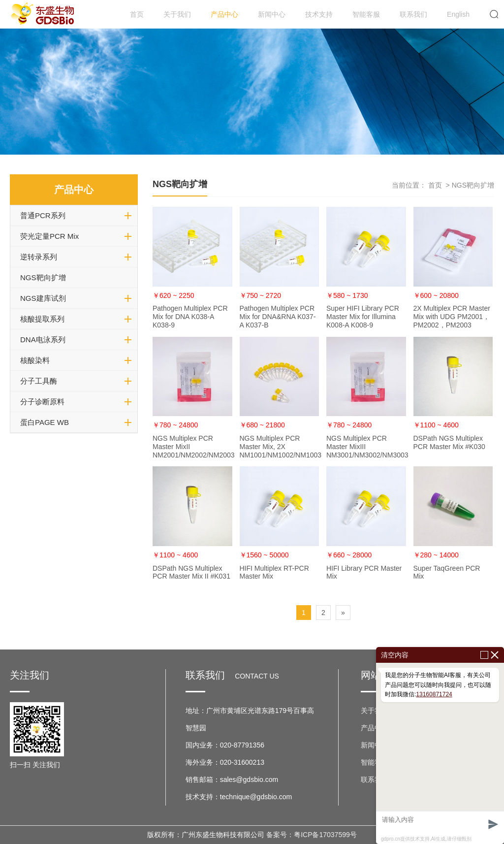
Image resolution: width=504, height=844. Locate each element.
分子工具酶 (39, 381)
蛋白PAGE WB (45, 422)
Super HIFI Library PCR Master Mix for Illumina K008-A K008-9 (363, 317)
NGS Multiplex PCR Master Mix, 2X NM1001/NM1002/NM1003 (281, 447)
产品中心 (224, 14)
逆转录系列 (39, 257)
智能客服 (366, 14)
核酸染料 (35, 360)
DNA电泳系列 (43, 340)
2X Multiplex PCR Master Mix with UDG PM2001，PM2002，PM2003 (452, 317)
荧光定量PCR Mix (49, 236)
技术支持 (319, 14)
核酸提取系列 (42, 319)
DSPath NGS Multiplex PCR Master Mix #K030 (449, 442)
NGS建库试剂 (43, 298)
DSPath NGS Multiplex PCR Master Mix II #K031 (191, 572)
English (458, 14)
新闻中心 (272, 14)
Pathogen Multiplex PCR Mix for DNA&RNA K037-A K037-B (278, 317)
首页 (137, 14)
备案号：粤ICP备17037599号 (312, 835)
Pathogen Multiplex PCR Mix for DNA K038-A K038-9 (190, 317)
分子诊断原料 (42, 402)
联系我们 (413, 14)
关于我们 (177, 14)
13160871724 (434, 694)
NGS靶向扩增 (43, 277)
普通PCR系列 (43, 215)
